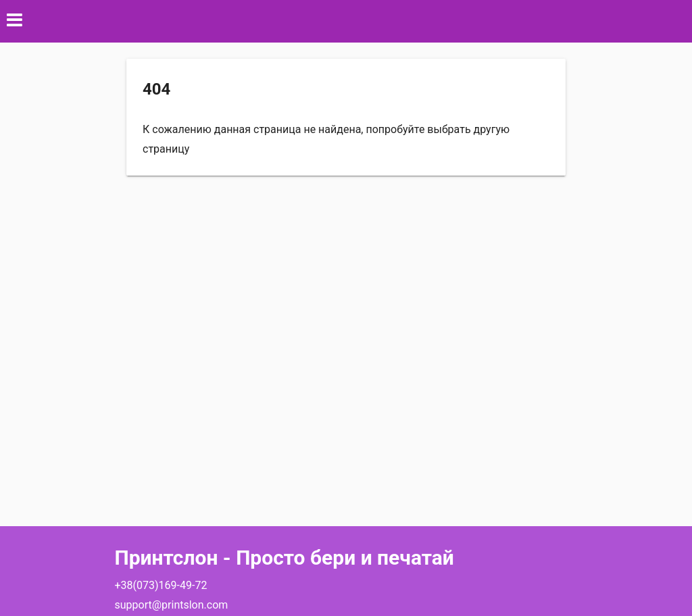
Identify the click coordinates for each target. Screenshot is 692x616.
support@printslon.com (172, 605)
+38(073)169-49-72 (161, 585)
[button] (346, 21)
